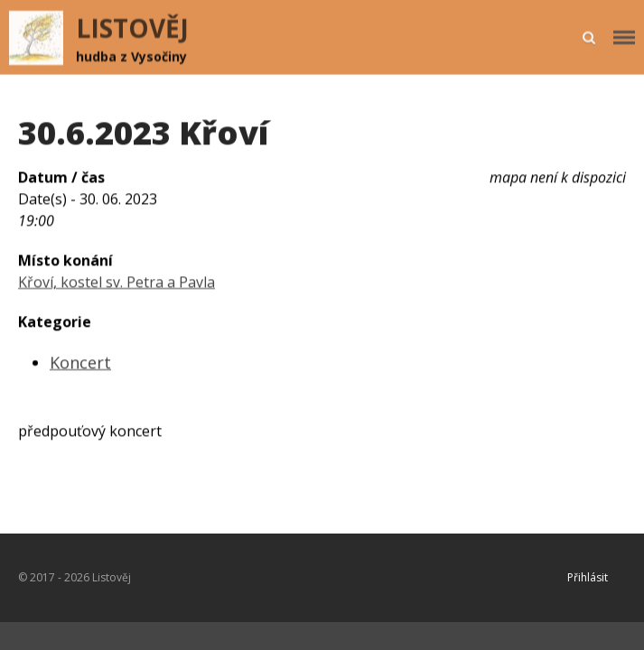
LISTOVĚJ (132, 28)
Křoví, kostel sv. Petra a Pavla (117, 283)
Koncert (80, 363)
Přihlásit (588, 577)
